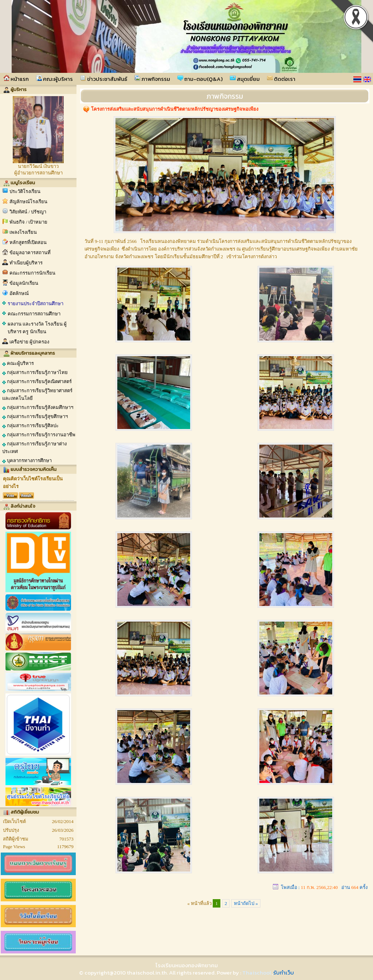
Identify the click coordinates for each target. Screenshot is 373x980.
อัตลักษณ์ (19, 293)
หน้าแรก (16, 79)
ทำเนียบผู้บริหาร (26, 263)
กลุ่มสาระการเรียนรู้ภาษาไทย (35, 373)
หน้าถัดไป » (246, 903)
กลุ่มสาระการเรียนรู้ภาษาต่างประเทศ (34, 448)
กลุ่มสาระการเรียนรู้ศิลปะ (30, 426)
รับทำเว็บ (284, 973)
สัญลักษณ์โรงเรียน (28, 202)
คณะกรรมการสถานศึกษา (34, 314)
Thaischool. (257, 973)
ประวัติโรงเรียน (25, 191)
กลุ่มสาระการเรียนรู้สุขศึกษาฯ (35, 417)
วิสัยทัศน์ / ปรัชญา (28, 212)
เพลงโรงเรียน (23, 232)
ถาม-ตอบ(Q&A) (200, 79)
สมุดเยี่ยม (245, 79)
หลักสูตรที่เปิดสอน (28, 242)
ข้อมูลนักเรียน (24, 283)
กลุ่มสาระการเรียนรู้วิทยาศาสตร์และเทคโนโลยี (37, 394)
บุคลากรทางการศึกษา (27, 461)
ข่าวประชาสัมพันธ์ (104, 79)
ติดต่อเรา (281, 79)
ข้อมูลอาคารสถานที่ (30, 253)
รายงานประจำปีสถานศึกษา (36, 304)
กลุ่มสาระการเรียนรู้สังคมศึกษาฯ (38, 408)
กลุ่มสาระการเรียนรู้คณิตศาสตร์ (37, 382)
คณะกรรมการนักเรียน (32, 273)
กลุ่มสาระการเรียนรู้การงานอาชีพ (39, 435)
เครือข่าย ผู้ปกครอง (29, 342)
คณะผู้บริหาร (54, 79)
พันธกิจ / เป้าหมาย (28, 222)
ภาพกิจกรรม (152, 79)
